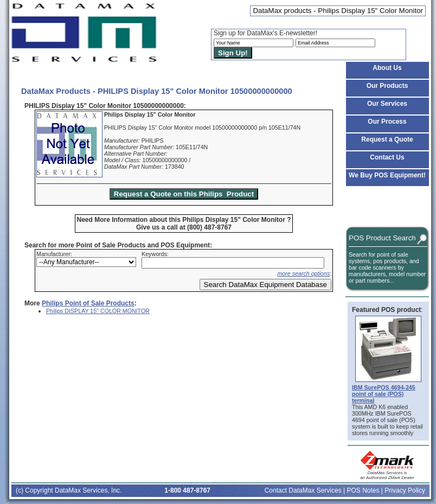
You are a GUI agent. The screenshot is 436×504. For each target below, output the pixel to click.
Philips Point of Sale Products (88, 303)
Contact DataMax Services (303, 490)
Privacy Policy (405, 490)
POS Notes (363, 490)
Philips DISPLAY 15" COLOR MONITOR (98, 311)
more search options (303, 273)
